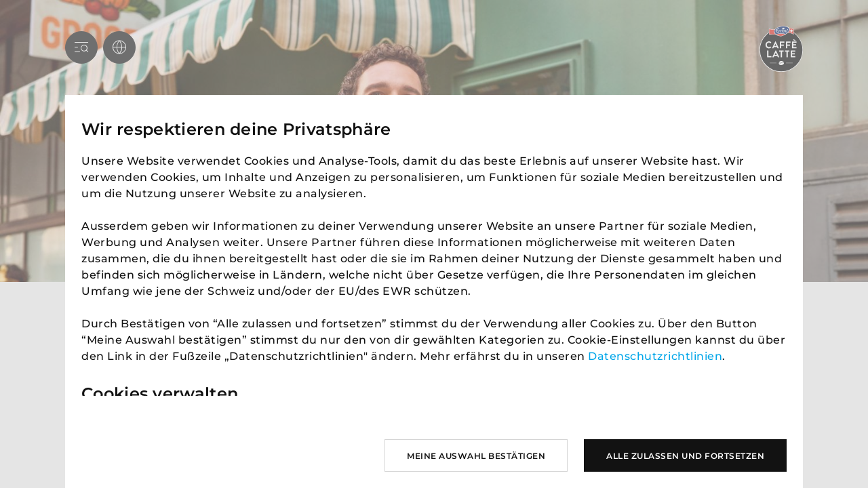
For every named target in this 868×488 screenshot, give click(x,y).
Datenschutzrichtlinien (655, 356)
